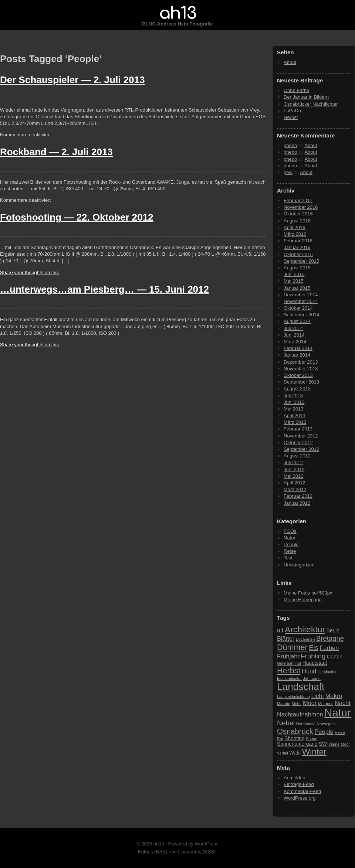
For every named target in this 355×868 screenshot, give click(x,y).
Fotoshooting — (77, 217)
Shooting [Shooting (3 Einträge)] (294, 738)
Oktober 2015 (298, 254)
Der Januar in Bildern (306, 97)
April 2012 (295, 483)
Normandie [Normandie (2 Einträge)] (306, 724)
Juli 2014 (293, 328)
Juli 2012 (293, 462)
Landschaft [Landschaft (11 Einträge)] (301, 687)
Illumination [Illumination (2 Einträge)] (328, 672)
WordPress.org (300, 798)
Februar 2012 (298, 496)
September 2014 (301, 315)
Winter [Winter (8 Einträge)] (314, 752)
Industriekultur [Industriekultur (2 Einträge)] (289, 678)
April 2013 (295, 416)
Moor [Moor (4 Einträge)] (310, 703)
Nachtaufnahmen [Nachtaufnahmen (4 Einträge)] (300, 714)
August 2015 (297, 268)
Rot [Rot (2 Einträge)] (280, 739)
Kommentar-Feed (302, 791)
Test (288, 558)
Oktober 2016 (298, 214)
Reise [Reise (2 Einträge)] (340, 732)
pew (288, 172)
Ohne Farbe (296, 90)
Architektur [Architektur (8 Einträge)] (305, 629)
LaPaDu (292, 111)
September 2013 (301, 382)
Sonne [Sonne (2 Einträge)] (312, 739)
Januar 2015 (297, 288)
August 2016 (297, 221)
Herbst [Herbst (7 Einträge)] (289, 670)
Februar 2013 (298, 429)
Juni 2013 (294, 402)
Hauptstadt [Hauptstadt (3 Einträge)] (315, 663)
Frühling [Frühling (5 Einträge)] (313, 656)
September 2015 (301, 261)
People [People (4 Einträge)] (324, 732)
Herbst (291, 117)
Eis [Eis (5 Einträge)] (314, 648)
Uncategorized (299, 565)
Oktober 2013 (298, 375)
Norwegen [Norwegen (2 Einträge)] (326, 724)
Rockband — (56, 152)
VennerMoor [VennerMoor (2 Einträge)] (339, 744)
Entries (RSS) (153, 852)
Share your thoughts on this (29, 273)
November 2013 (301, 369)
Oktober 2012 (298, 442)
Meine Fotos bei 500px (308, 593)
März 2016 (295, 234)
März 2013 (295, 422)
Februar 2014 (298, 348)
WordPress (207, 844)
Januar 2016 (297, 247)
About (290, 62)
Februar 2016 (298, 241)
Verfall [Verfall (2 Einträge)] (283, 753)
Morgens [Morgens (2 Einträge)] (326, 704)
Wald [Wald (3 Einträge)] (295, 753)
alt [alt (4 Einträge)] (280, 630)
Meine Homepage (303, 600)
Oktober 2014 (298, 308)
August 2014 (297, 321)
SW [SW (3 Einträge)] (323, 744)
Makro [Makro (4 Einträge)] (334, 696)
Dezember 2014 (301, 295)
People (291, 544)
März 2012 (295, 489)
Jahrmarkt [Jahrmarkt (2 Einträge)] (312, 678)
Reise (290, 551)
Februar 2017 (298, 200)
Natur (290, 538)
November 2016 (301, 207)
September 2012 (301, 449)
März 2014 (295, 342)
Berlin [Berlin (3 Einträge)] (333, 631)
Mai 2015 (293, 281)
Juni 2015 (294, 274)
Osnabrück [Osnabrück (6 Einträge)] (295, 731)
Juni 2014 (294, 335)
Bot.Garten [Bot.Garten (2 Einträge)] (305, 639)
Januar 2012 (297, 503)
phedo (290, 145)
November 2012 (301, 436)
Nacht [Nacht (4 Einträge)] (343, 703)
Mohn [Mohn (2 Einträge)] (297, 704)
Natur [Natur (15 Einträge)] (338, 713)
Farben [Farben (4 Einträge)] (329, 648)
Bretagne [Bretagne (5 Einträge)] (330, 638)
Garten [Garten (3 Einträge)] (335, 657)
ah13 (177, 13)
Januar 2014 (297, 355)
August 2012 (297, 456)
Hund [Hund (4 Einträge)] (309, 671)
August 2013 (297, 389)
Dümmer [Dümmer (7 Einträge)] (292, 647)
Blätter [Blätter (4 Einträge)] (286, 639)
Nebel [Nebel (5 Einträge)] (286, 723)
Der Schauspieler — (72, 80)
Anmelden (295, 778)
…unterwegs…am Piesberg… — (104, 289)
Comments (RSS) (197, 852)
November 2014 (301, 301)
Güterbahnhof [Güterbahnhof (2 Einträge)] (289, 663)
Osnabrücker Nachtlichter (311, 104)
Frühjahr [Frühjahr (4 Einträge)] (288, 656)
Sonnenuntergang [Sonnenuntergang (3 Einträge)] (297, 744)
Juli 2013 (293, 396)
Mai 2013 (293, 409)
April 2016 (295, 227)
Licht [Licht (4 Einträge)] (318, 696)
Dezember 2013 (301, 362)
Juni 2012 (294, 469)
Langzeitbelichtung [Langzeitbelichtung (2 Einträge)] (293, 697)
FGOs (290, 531)
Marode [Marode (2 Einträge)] (284, 704)
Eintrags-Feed (299, 784)
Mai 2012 (293, 476)
